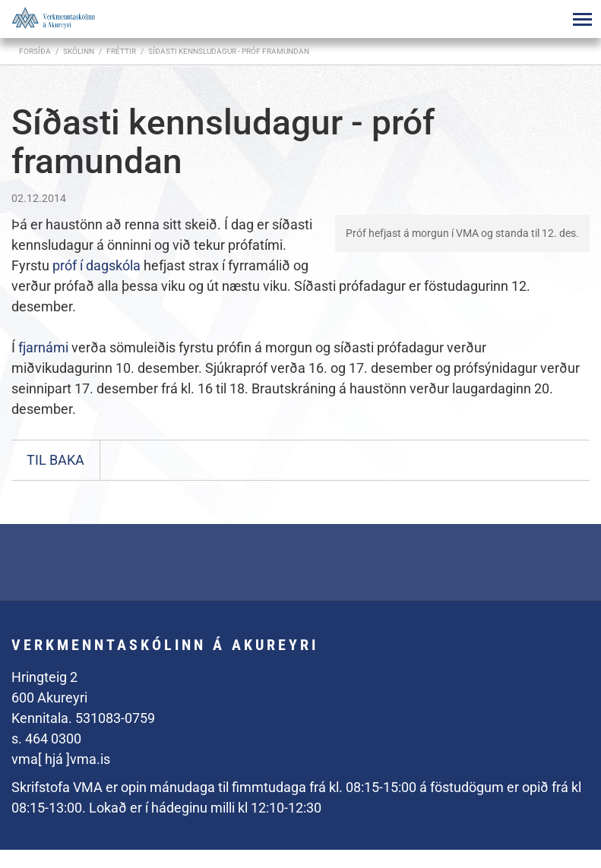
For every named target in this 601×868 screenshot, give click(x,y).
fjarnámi (43, 347)
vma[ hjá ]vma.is (61, 759)
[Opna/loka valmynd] (582, 19)
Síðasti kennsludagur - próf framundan (229, 51)
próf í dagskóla (96, 265)
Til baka (55, 460)
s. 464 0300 (46, 739)
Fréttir (121, 51)
